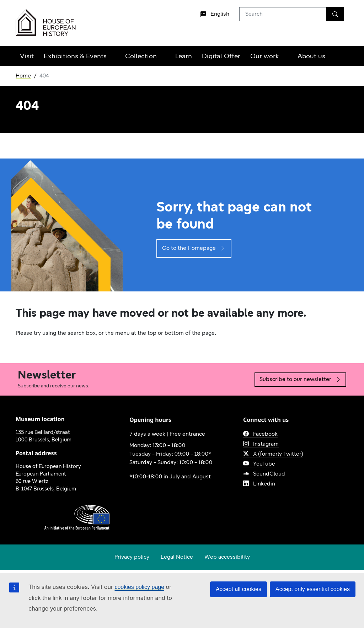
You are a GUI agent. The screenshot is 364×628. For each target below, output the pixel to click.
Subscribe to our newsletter (300, 380)
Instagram (261, 444)
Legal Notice (177, 557)
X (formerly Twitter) (273, 454)
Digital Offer (221, 57)
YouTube (259, 464)
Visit (27, 57)
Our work (265, 57)
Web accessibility (227, 557)
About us (311, 57)
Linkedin (259, 484)
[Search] (335, 14)
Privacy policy (132, 557)
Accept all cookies (239, 589)
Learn (184, 57)
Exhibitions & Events (75, 57)
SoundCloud (264, 474)
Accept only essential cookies (313, 589)
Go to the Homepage (194, 248)
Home (23, 76)
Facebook (260, 434)
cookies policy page (139, 587)
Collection (141, 57)
